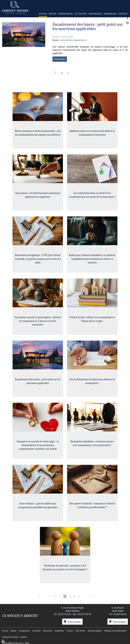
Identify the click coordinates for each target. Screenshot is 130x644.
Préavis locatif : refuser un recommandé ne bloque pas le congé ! (93, 321)
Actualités (81, 14)
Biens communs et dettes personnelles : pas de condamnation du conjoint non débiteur (37, 135)
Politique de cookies (10, 636)
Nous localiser (74, 622)
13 (79, 596)
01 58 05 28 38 (120, 614)
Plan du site (80, 630)
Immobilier (110, 14)
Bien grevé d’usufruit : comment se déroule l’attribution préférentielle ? (93, 507)
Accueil (43, 14)
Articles (24, 636)
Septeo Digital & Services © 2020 (16, 642)
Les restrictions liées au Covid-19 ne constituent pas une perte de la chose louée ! (93, 197)
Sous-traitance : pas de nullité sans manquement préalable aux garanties (37, 507)
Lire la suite (60, 59)
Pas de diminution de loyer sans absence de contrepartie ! (93, 383)
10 (65, 596)
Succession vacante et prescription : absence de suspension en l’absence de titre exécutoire (37, 323)
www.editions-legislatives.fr (73, 40)
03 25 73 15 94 (65, 614)
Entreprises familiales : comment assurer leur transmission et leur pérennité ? (93, 445)
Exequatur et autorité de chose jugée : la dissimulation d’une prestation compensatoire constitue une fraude (37, 447)
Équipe (53, 14)
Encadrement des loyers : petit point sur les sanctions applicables (37, 383)
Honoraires (95, 14)
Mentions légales (95, 630)
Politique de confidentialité (115, 630)
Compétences (66, 14)
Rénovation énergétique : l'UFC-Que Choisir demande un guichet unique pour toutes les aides (37, 261)
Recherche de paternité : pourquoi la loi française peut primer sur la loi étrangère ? (65, 570)
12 (74, 596)
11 (70, 596)
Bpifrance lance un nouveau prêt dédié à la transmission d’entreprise (93, 135)
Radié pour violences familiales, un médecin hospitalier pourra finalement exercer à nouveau (93, 261)
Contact (123, 14)
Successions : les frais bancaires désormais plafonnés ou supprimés (37, 197)
